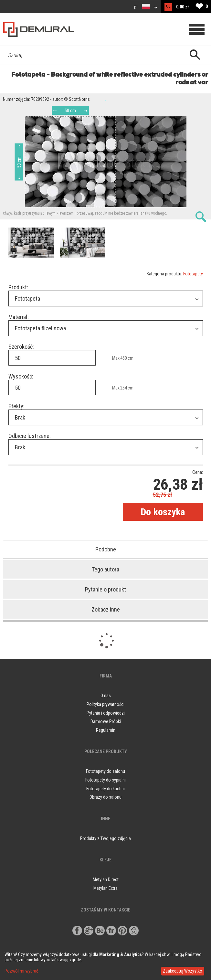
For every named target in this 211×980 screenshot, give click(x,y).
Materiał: (19, 317)
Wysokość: (21, 376)
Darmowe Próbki (106, 721)
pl (146, 7)
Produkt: (18, 287)
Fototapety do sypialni (105, 780)
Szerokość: (21, 347)
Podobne (106, 549)
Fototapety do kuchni (105, 789)
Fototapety (193, 274)
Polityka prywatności (105, 704)
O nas (106, 696)
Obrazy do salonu (105, 797)
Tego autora (105, 569)
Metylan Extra (105, 888)
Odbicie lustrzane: (30, 436)
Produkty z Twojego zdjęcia (105, 838)
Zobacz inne (106, 609)
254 (124, 388)
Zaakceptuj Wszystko (183, 971)
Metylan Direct (106, 879)
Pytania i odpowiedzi (106, 713)
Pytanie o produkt (105, 589)
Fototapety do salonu (105, 771)
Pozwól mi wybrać (21, 971)
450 (124, 358)
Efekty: (16, 406)
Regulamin (106, 730)
